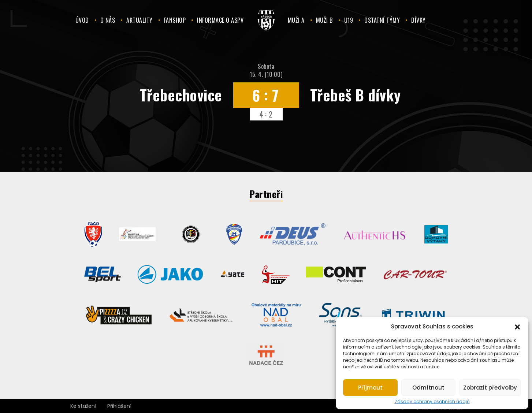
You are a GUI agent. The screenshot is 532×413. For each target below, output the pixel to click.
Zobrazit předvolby (490, 388)
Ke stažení (83, 406)
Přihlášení (119, 406)
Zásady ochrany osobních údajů (432, 402)
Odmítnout (428, 388)
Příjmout (370, 388)
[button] (517, 326)
